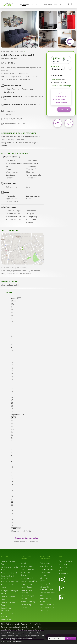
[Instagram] (62, 580)
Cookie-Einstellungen (56, 639)
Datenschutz (64, 567)
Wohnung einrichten (47, 604)
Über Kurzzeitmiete (66, 561)
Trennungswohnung (28, 602)
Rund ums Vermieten (45, 558)
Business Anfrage (47, 4)
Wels (26, 52)
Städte (55, 4)
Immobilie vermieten (47, 566)
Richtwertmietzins (46, 584)
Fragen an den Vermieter (27, 538)
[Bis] (66, 60)
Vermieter (38, 4)
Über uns (61, 4)
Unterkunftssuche (24, 4)
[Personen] (67, 68)
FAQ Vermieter (45, 563)
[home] (9, 4)
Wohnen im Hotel (27, 578)
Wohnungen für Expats (9, 573)
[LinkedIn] (62, 597)
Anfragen (64, 109)
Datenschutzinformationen (11, 642)
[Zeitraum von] (56, 61)
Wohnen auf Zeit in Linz (10, 582)
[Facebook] (62, 589)
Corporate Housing (27, 569)
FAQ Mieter (25, 563)
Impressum (63, 564)
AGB (61, 570)
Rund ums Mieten (26, 558)
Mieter (32, 4)
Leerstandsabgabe (46, 569)
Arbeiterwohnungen (28, 566)
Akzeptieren (70, 639)
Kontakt (64, 557)
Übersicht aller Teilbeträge (61, 86)
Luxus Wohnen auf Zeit (29, 581)
